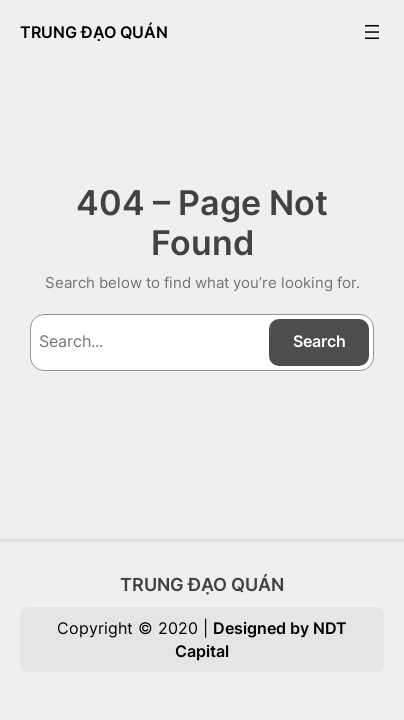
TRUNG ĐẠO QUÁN (94, 32)
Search (319, 341)
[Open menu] (372, 32)
